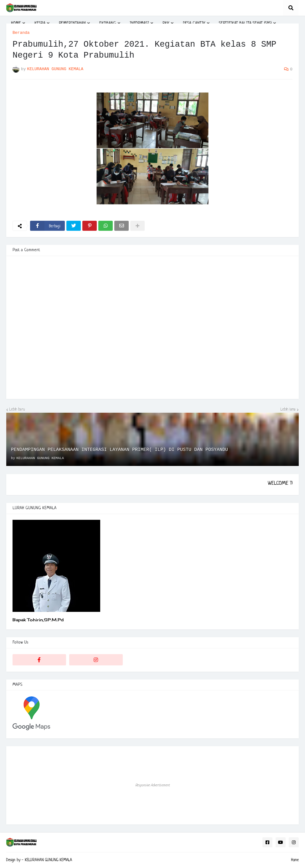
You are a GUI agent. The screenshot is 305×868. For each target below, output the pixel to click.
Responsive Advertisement (152, 785)
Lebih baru (17, 410)
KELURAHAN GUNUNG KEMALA (48, 860)
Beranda (21, 33)
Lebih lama (288, 410)
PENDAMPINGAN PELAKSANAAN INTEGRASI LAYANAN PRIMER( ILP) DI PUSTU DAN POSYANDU (119, 450)
